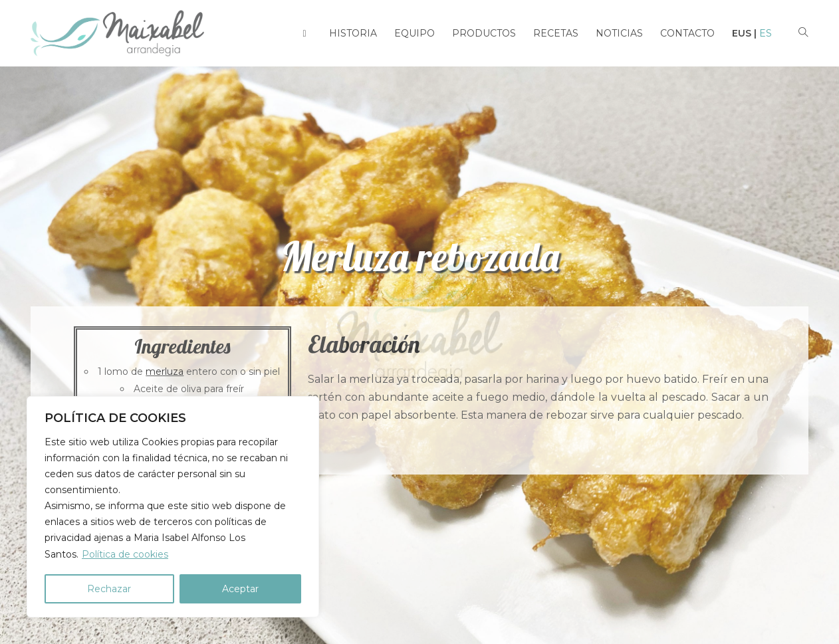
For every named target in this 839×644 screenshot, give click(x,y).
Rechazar (109, 589)
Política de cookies (125, 554)
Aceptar (240, 589)
